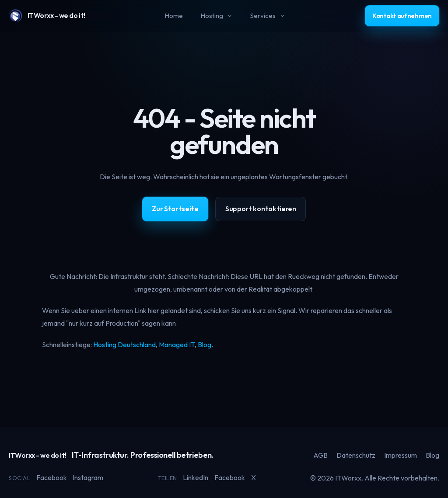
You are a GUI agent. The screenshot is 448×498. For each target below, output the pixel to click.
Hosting (217, 16)
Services (268, 16)
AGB (320, 455)
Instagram (88, 477)
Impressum (401, 455)
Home (174, 16)
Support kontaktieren (261, 209)
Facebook (52, 477)
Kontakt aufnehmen (402, 16)
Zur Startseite (175, 209)
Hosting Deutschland (124, 345)
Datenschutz (356, 455)
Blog (205, 345)
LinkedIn (196, 477)
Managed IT (177, 345)
